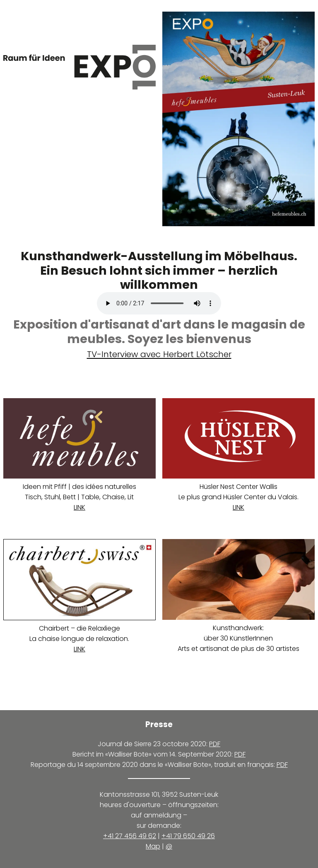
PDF (215, 744)
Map (153, 846)
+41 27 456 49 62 (130, 836)
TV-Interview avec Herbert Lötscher (159, 354)
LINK (79, 507)
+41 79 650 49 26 (188, 836)
